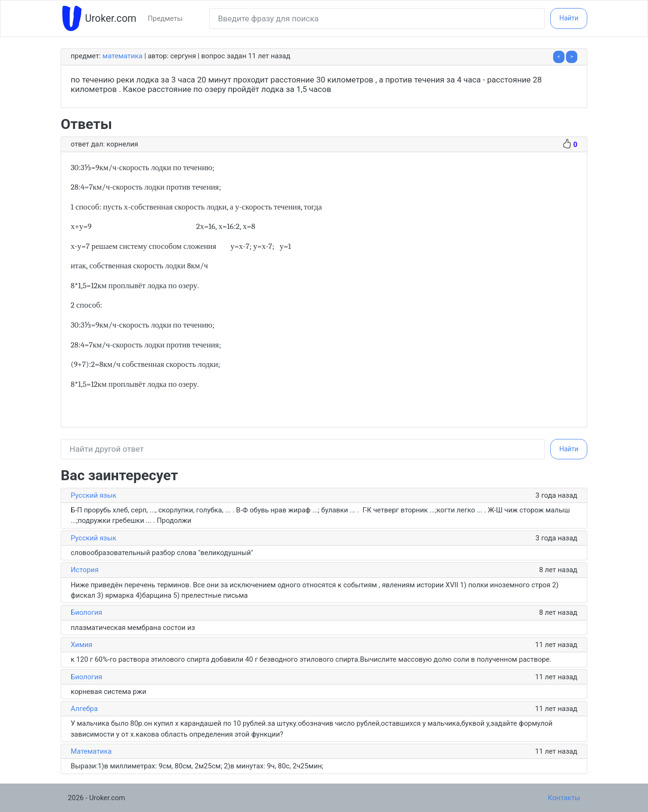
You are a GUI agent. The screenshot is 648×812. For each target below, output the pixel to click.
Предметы (165, 18)
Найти (569, 18)
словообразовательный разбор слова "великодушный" (163, 553)
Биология (86, 612)
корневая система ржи (108, 692)
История (85, 570)
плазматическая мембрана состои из (133, 628)
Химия (82, 645)
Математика (122, 56)
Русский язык (93, 495)
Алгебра (84, 709)
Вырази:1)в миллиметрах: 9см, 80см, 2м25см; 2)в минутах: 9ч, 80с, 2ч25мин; (197, 766)
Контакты (564, 798)
